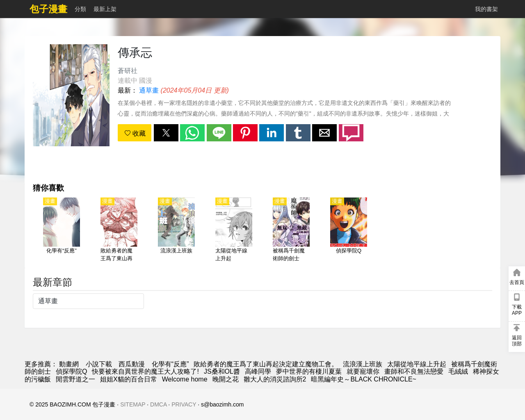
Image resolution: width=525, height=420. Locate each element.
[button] (166, 133)
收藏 (135, 133)
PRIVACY (184, 404)
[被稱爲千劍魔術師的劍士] (291, 230)
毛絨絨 (458, 371)
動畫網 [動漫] (69, 364)
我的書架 (486, 9)
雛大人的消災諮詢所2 (275, 379)
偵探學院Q (71, 371)
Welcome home (185, 379)
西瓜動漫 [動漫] (132, 364)
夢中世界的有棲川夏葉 (309, 371)
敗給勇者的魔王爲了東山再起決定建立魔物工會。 (266, 364)
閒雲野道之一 (75, 379)
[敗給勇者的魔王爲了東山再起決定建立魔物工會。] (119, 230)
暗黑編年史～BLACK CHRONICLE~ (364, 379)
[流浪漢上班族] (176, 230)
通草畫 (149, 90)
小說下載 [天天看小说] (99, 364)
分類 (80, 9)
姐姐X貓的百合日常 (129, 379)
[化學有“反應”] (62, 230)
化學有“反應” (170, 364)
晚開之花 (226, 379)
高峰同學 (258, 371)
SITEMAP (133, 404)
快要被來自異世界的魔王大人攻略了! (145, 371)
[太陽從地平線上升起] (234, 230)
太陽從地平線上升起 (417, 364)
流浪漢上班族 (363, 364)
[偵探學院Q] (349, 230)
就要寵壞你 (363, 371)
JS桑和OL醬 (222, 371)
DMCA (158, 404)
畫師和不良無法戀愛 (414, 371)
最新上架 (105, 9)
